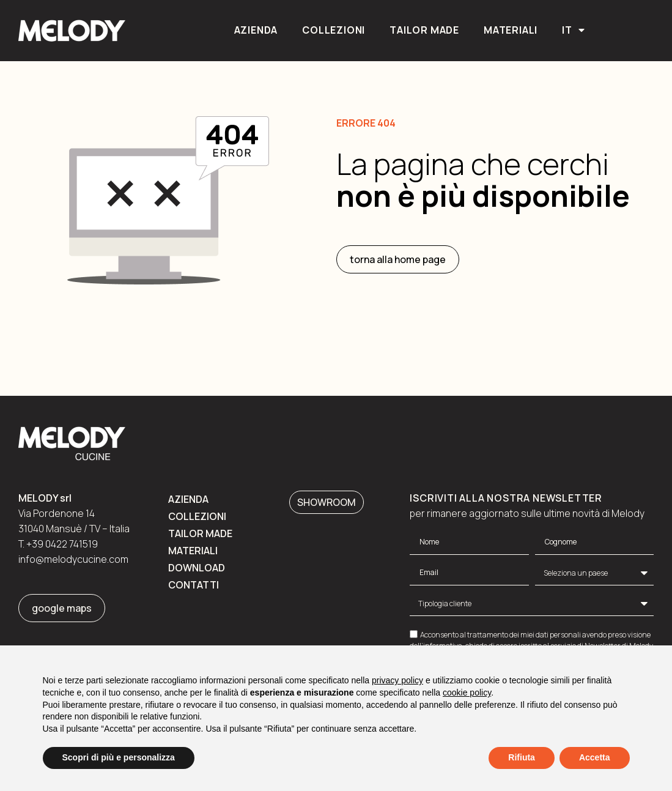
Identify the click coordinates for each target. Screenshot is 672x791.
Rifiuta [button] (522, 757)
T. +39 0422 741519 (58, 544)
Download (197, 568)
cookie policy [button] (467, 693)
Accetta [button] (595, 757)
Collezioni (334, 30)
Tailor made (424, 30)
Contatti (194, 585)
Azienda (256, 30)
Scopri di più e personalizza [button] (119, 757)
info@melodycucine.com (73, 559)
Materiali (511, 30)
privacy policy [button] (397, 680)
